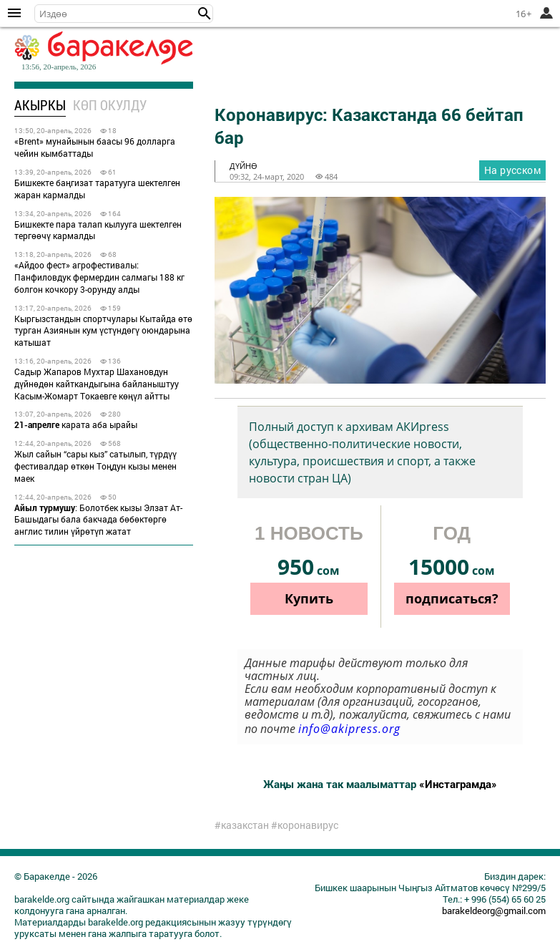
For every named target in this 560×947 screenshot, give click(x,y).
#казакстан (242, 825)
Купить (309, 598)
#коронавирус (305, 825)
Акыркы (40, 105)
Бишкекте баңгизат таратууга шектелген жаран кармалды (97, 189)
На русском (512, 170)
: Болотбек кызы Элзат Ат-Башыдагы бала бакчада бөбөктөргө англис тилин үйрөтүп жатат (98, 520)
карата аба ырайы (76, 424)
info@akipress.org (349, 729)
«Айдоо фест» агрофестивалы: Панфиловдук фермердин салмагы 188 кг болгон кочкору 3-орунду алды (99, 277)
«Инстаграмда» (458, 784)
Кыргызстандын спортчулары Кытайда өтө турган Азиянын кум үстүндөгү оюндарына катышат (103, 331)
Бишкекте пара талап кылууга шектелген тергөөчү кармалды (98, 230)
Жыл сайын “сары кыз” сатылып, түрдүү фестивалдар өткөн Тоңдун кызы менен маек (95, 466)
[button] (205, 14)
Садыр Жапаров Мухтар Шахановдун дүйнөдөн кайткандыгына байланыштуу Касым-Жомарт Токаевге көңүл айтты (97, 384)
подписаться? (452, 598)
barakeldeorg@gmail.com (494, 910)
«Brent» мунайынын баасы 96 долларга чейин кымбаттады (95, 147)
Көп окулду (110, 105)
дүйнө (244, 166)
